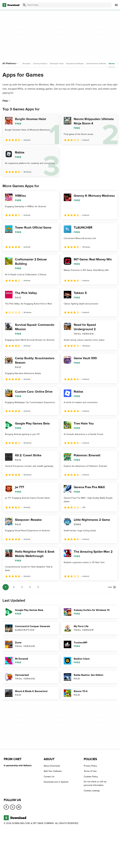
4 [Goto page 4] (30, 587)
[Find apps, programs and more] (67, 5)
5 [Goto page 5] (38, 587)
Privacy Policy (90, 766)
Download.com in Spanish (56, 782)
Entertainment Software (96, 64)
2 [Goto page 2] (14, 587)
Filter (7, 101)
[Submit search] (24, 5)
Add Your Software (53, 771)
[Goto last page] (112, 587)
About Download (52, 766)
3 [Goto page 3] (22, 587)
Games (112, 64)
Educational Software (75, 64)
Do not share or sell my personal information (95, 783)
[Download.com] (11, 5)
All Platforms (10, 63)
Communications (40, 64)
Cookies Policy (91, 777)
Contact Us (49, 777)
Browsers (27, 64)
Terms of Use (90, 771)
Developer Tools (57, 64)
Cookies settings (92, 791)
